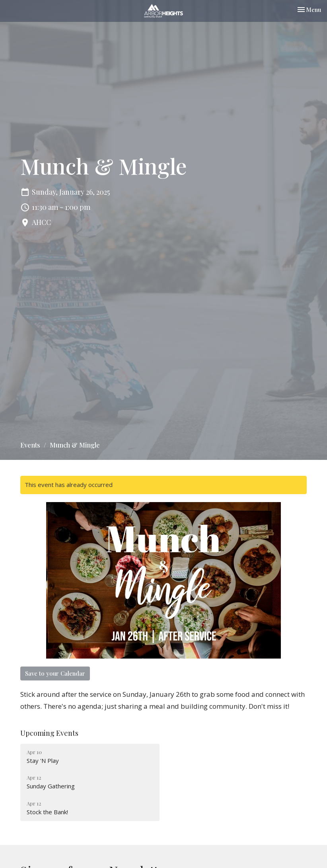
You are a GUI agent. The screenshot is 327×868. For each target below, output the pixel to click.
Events (30, 445)
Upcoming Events (49, 733)
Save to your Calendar (55, 673)
